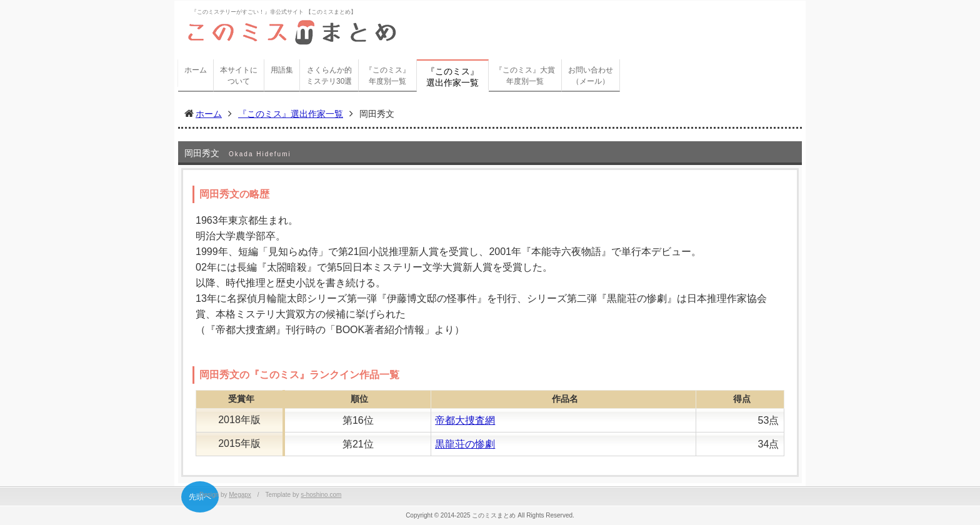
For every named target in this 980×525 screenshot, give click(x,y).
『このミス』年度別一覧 (387, 76)
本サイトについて (239, 76)
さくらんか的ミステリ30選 (329, 76)
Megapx (240, 495)
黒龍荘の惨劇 (465, 444)
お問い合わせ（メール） (591, 76)
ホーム (196, 70)
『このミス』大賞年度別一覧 (525, 76)
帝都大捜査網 (465, 420)
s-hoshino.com (321, 495)
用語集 (282, 70)
